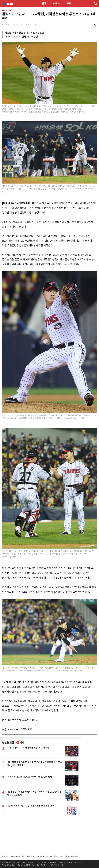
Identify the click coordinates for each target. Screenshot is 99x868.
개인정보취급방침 (28, 856)
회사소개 (5, 856)
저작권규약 (40, 856)
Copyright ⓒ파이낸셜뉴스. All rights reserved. (62, 856)
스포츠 (56, 3)
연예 (44, 3)
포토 (69, 3)
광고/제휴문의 (15, 856)
